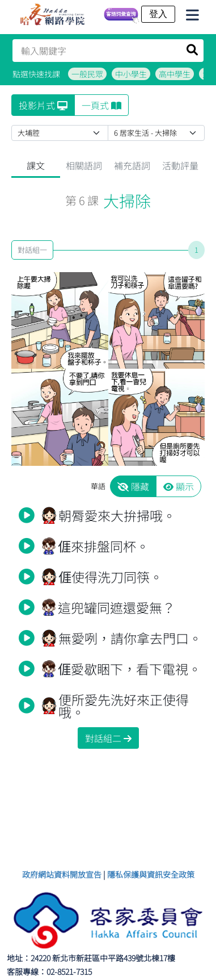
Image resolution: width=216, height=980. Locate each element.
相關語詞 (84, 165)
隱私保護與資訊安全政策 (151, 874)
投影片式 (43, 105)
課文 (36, 165)
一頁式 (101, 105)
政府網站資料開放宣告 (62, 874)
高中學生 (175, 74)
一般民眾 (87, 74)
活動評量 (180, 165)
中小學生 (131, 74)
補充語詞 (132, 165)
